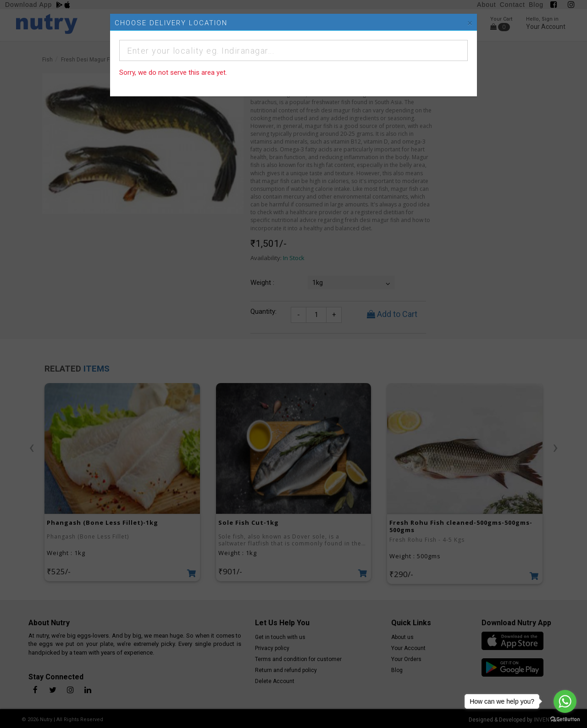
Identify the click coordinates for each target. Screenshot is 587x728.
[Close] (470, 23)
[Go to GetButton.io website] (565, 719)
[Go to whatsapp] (565, 701)
